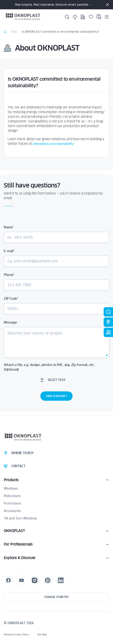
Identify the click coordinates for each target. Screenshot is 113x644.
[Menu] (107, 17)
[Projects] (83, 17)
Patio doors (12, 496)
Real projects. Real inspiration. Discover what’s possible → (53, 5)
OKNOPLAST (14, 531)
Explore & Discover (20, 558)
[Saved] (91, 17)
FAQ (14, 32)
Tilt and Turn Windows (20, 518)
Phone (9, 275)
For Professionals (18, 544)
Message (10, 322)
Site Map (42, 635)
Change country (56, 597)
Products (11, 480)
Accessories (12, 511)
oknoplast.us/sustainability (53, 144)
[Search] (67, 17)
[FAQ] (99, 17)
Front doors (12, 503)
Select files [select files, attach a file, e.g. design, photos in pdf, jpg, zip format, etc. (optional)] (56, 380)
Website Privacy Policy (16, 635)
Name (9, 227)
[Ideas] (75, 17)
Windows (11, 488)
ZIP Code (11, 299)
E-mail (9, 251)
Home (5, 32)
